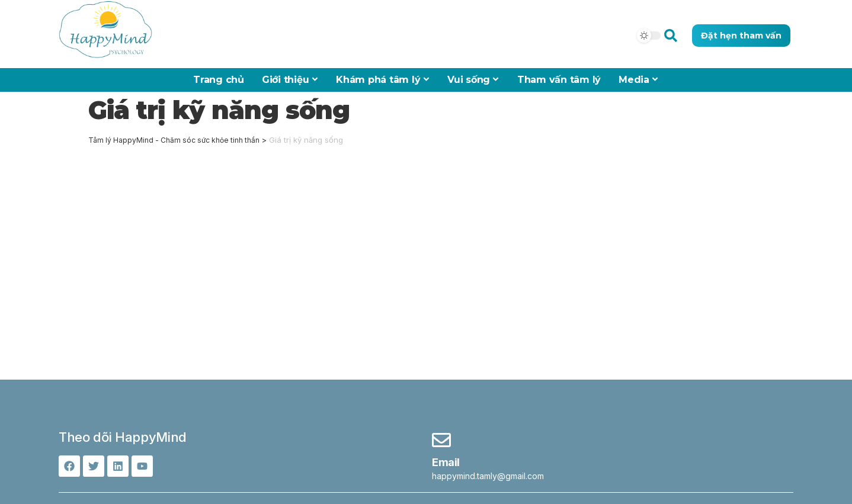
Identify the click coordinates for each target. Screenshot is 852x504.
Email (446, 462)
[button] (670, 35)
